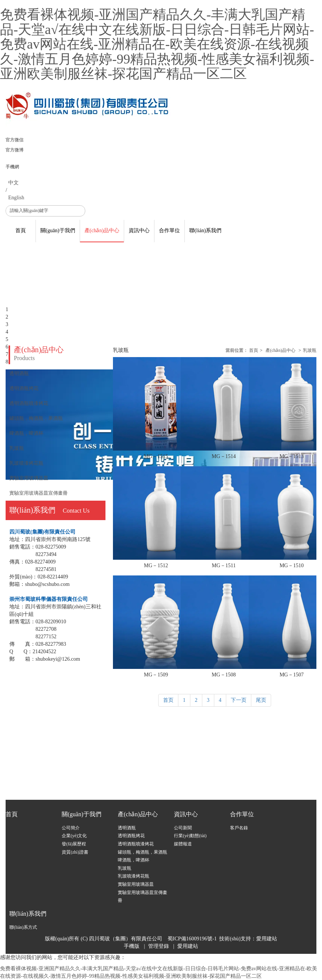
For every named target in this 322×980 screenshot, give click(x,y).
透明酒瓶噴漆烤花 (136, 844)
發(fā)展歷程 (74, 844)
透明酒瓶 (127, 828)
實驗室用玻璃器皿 (136, 884)
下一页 (239, 700)
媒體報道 (183, 844)
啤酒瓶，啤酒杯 (134, 860)
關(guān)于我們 (82, 814)
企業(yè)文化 (74, 836)
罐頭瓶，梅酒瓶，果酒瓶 (142, 852)
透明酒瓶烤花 (131, 836)
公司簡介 (71, 828)
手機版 (132, 946)
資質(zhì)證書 (75, 852)
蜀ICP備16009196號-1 (192, 939)
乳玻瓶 (310, 350)
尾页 (261, 700)
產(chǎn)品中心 (280, 350)
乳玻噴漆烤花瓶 (134, 876)
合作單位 (242, 814)
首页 (168, 700)
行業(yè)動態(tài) (190, 836)
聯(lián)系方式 (23, 927)
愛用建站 (267, 939)
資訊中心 (186, 814)
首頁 (254, 350)
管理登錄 (159, 946)
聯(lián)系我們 (28, 914)
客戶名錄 (239, 828)
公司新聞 (183, 828)
